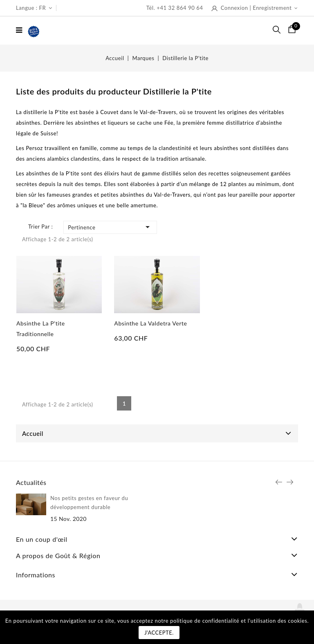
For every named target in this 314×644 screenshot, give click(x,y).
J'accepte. (159, 633)
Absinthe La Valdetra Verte (150, 323)
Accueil (33, 433)
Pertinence (110, 227)
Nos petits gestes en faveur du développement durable (89, 503)
